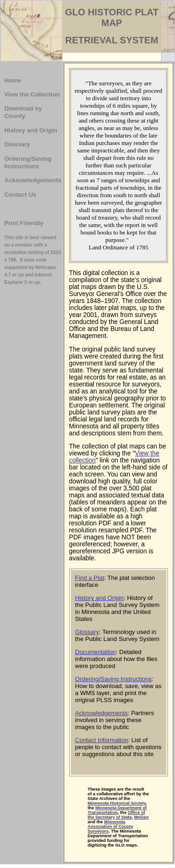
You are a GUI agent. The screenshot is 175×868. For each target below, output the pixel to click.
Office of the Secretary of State (116, 815)
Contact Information (102, 740)
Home (13, 80)
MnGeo (141, 817)
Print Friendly (24, 223)
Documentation (96, 652)
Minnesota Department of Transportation (117, 810)
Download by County (23, 112)
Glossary (17, 144)
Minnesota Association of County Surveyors (111, 827)
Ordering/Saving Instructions (28, 162)
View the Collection (32, 94)
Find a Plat (90, 578)
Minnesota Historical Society (117, 803)
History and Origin (31, 130)
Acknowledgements (33, 180)
